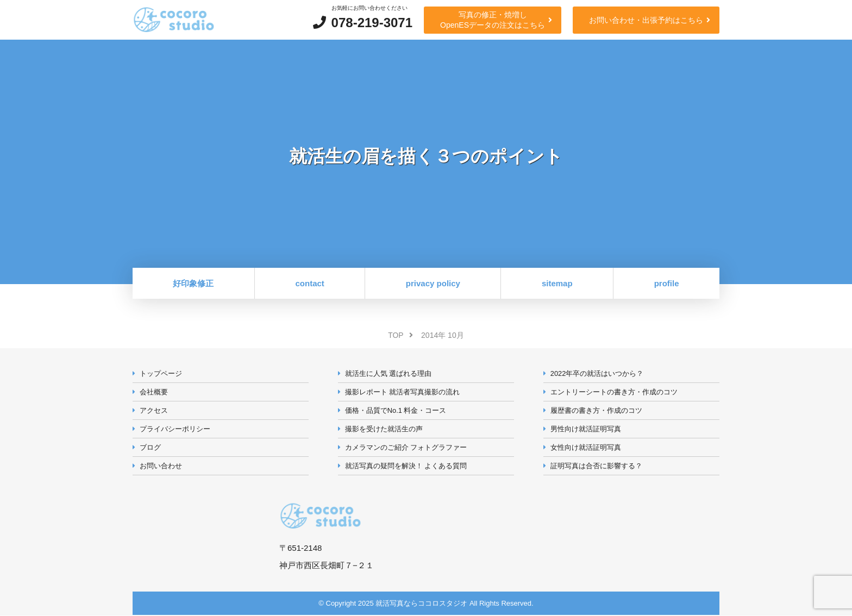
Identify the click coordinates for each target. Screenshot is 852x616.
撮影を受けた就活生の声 (384, 429)
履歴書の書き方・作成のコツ (596, 410)
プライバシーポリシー (175, 429)
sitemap (557, 283)
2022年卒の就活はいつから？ (597, 373)
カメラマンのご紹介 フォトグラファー (406, 448)
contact (310, 283)
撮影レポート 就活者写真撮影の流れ (403, 392)
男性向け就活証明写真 (586, 429)
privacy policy (433, 283)
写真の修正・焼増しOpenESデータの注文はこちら (493, 20)
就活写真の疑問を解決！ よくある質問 (406, 466)
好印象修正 (193, 283)
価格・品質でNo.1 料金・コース (396, 410)
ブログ (150, 448)
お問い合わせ (161, 466)
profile (667, 283)
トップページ (161, 373)
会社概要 (154, 392)
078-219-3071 (372, 23)
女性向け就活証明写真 (586, 448)
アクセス (154, 410)
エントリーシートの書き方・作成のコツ (614, 392)
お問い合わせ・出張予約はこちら (646, 20)
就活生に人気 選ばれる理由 (389, 373)
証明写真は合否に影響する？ (596, 466)
